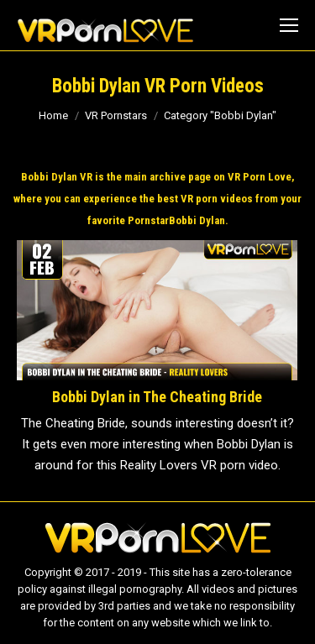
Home (53, 115)
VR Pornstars (116, 115)
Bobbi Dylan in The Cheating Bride (157, 397)
